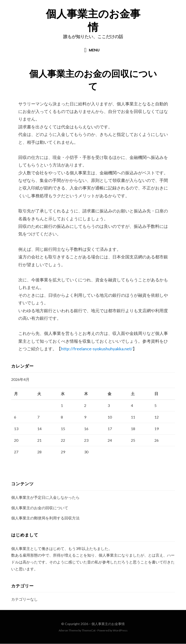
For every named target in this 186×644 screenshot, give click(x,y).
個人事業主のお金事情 (108, 624)
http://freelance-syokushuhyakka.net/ (97, 349)
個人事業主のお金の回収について (40, 508)
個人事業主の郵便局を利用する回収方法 (45, 518)
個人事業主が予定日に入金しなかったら (45, 498)
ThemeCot (89, 631)
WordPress (120, 631)
